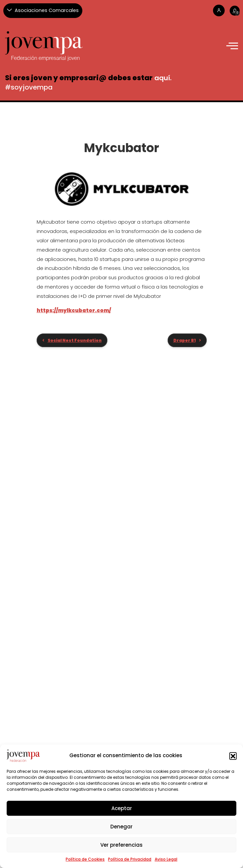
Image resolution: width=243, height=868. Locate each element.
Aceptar (122, 808)
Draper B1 (184, 340)
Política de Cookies (85, 859)
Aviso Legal (166, 859)
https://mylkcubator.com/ (74, 310)
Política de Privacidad (130, 859)
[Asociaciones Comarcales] (43, 11)
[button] (233, 756)
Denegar (121, 827)
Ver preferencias (121, 845)
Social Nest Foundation (75, 340)
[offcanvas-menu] (232, 46)
